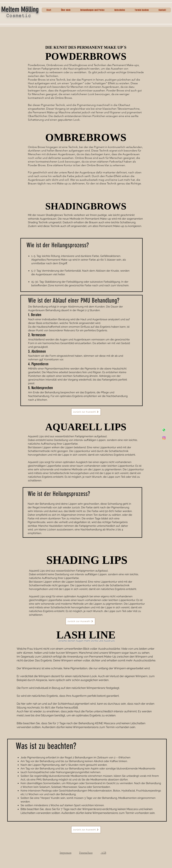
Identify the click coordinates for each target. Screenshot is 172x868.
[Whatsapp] (164, 430)
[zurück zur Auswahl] (86, 412)
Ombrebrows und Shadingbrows (67, 65)
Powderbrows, (37, 65)
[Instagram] (164, 438)
